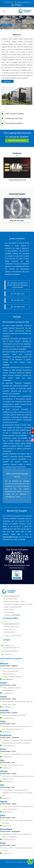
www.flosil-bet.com (17, 568)
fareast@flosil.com (8, 679)
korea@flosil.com (7, 757)
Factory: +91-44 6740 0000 (12, 615)
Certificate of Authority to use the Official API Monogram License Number (18, 285)
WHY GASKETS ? (7, 25)
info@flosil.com (18, 4)
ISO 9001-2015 (18, 300)
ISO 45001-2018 (18, 307)
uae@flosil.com (7, 798)
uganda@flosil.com (8, 812)
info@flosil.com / (11, 646)
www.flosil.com (7, 654)
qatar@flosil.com (7, 826)
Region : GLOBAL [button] (17, 6)
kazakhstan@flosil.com (9, 746)
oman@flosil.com (7, 853)
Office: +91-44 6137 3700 (12, 636)
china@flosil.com (7, 732)
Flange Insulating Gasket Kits (18, 180)
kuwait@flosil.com (7, 693)
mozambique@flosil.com (9, 840)
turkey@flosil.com (7, 707)
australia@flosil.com (8, 718)
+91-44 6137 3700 (9, 2)
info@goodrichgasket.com (24, 2)
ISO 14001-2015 (18, 294)
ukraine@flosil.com (8, 782)
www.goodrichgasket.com (10, 651)
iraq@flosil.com (7, 768)
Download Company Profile (17, 140)
